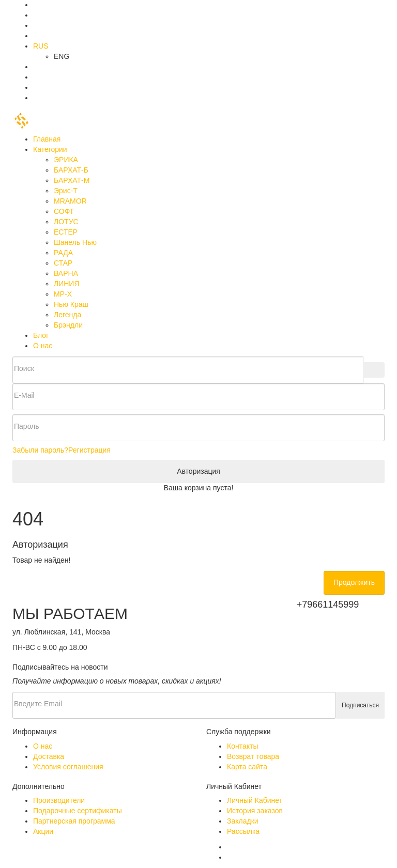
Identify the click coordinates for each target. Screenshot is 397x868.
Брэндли (68, 325)
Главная (47, 139)
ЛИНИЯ (67, 284)
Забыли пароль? (40, 450)
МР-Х (63, 294)
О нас (43, 346)
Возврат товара (253, 756)
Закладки (243, 821)
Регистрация (89, 450)
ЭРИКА (66, 160)
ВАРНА (66, 273)
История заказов (255, 811)
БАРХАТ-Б (71, 170)
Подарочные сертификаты (78, 811)
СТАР (63, 263)
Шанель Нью (75, 242)
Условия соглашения (68, 767)
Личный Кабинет (255, 800)
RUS (41, 46)
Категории (50, 149)
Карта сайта (247, 767)
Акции (43, 831)
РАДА (63, 253)
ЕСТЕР (66, 232)
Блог (41, 335)
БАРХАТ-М (72, 180)
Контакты (242, 746)
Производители (59, 800)
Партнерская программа (74, 821)
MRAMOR (70, 201)
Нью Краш (71, 304)
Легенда (67, 315)
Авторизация (198, 471)
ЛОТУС (66, 222)
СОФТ (64, 211)
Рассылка (243, 831)
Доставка (49, 756)
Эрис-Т (66, 191)
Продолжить (354, 582)
